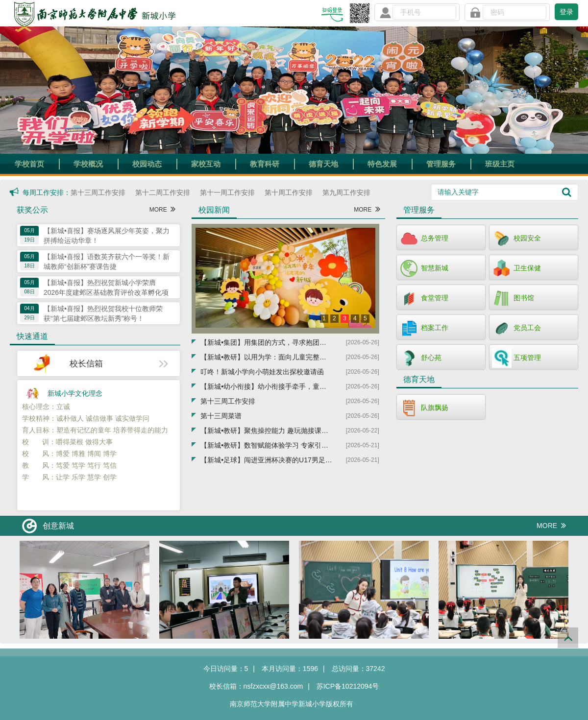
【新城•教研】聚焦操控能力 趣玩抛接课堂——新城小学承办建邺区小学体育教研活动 (267, 431)
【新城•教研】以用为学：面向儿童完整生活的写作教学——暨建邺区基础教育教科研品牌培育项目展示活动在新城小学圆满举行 (267, 357)
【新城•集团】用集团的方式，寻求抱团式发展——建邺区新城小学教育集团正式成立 (267, 342)
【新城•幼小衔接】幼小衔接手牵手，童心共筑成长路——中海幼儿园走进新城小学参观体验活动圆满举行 (267, 386)
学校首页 (29, 164)
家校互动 (206, 164)
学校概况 (88, 164)
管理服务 (441, 164)
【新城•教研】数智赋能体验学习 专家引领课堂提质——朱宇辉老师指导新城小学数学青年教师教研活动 (267, 445)
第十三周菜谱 (221, 416)
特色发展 (382, 164)
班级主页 (500, 164)
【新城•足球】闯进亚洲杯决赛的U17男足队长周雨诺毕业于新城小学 (267, 460)
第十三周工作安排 (98, 192)
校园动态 (147, 164)
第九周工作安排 (346, 192)
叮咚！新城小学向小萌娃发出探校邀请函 (262, 372)
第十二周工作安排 (163, 192)
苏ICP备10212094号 (348, 686)
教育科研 (265, 164)
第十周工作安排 (289, 192)
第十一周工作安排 (227, 192)
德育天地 (323, 164)
